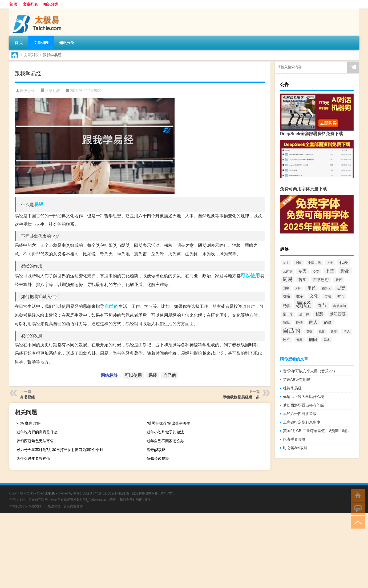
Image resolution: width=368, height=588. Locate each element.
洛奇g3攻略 (156, 450)
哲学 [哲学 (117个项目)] (302, 279)
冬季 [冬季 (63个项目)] (316, 271)
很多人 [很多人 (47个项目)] (326, 288)
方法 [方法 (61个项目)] (328, 296)
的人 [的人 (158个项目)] (313, 322)
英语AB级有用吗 (297, 380)
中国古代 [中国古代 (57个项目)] (314, 263)
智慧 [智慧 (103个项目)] (319, 314)
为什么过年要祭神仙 (33, 458)
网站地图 (123, 493)
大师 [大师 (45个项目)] (298, 288)
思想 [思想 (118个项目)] (341, 288)
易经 (39, 204)
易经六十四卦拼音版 (300, 414)
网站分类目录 (83, 493)
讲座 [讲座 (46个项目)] (334, 332)
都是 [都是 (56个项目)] (300, 340)
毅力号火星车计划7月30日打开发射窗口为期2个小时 (60, 450)
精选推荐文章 (105, 493)
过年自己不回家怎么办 (165, 441)
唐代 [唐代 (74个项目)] (339, 280)
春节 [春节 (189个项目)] (322, 305)
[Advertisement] (160, 551)
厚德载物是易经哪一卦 (241, 397)
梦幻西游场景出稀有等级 (304, 405)
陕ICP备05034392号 (161, 493)
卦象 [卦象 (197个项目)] (345, 271)
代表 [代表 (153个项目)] (344, 262)
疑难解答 (139, 493)
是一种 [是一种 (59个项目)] (304, 314)
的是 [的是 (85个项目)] (328, 323)
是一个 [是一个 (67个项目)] (288, 314)
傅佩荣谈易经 (158, 458)
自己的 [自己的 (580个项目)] (292, 331)
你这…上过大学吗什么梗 (304, 397)
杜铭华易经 (292, 388)
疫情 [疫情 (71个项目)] (299, 323)
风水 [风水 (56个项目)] (327, 340)
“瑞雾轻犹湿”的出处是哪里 (168, 423)
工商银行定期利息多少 (302, 422)
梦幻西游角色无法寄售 (35, 441)
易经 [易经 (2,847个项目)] (304, 304)
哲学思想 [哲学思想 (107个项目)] (321, 280)
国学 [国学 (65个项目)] (286, 288)
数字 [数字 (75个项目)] (300, 296)
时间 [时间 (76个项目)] (341, 296)
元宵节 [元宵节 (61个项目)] (288, 271)
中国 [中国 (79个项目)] (298, 263)
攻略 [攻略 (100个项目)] (286, 296)
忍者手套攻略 (294, 439)
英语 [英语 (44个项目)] (309, 332)
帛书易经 (27, 397)
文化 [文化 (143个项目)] (314, 296)
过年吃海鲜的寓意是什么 (37, 432)
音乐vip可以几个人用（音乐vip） (310, 371)
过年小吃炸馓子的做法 (165, 432)
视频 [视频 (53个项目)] (322, 332)
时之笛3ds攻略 (295, 448)
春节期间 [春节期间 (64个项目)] (339, 306)
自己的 (111, 306)
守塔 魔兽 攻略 (29, 423)
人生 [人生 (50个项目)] (330, 263)
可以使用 (250, 276)
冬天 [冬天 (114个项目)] (302, 271)
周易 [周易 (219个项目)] (288, 279)
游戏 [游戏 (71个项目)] (286, 323)
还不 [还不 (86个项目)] (286, 340)
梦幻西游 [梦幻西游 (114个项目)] (338, 314)
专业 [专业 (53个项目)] (286, 263)
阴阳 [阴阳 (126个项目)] (313, 339)
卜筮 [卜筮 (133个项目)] (330, 271)
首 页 (14, 4)
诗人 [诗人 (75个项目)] (347, 331)
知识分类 (51, 4)
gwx (31, 91)
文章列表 (30, 4)
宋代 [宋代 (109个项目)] (312, 288)
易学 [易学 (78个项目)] (286, 306)
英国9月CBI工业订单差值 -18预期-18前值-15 (318, 431)
